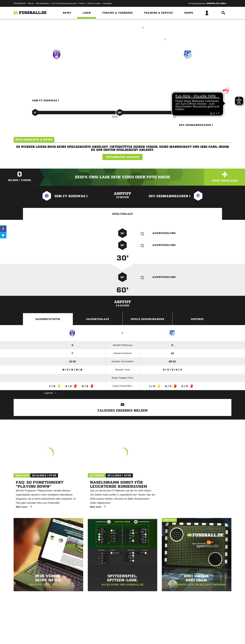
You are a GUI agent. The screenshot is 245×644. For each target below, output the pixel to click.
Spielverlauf (123, 214)
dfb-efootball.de (43, 3)
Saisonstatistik (48, 319)
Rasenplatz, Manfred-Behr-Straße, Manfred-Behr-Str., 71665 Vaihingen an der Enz (123, 40)
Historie (197, 319)
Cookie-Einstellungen (113, 636)
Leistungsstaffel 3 (122, 28)
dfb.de (31, 3)
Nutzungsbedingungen (56, 636)
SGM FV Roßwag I (57, 69)
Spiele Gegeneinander (147, 319)
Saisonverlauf (98, 319)
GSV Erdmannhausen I (188, 69)
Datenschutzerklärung (35, 636)
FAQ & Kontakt (94, 3)
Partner (82, 3)
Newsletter (107, 3)
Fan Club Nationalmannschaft (64, 3)
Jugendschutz (75, 636)
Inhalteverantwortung (92, 636)
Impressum (18, 636)
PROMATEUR (19, 3)
